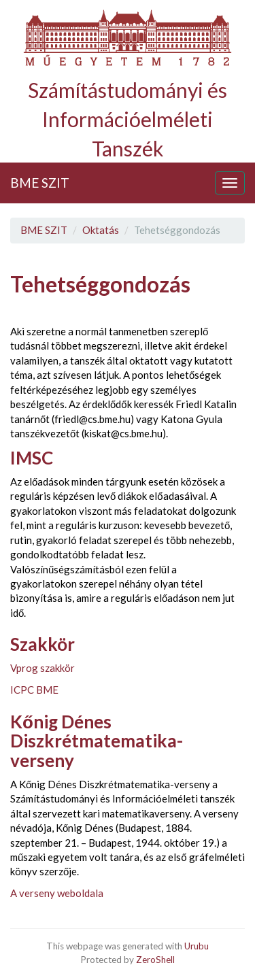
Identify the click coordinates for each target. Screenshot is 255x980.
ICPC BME (34, 690)
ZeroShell (155, 960)
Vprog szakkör (42, 668)
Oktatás (101, 230)
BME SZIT (40, 183)
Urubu (197, 946)
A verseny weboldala (57, 893)
